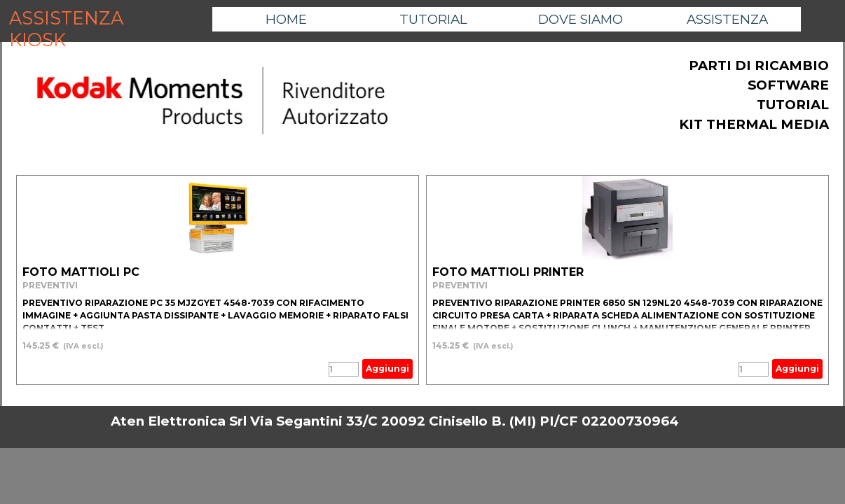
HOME (286, 19)
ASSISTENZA (727, 19)
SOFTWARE (788, 85)
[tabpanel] (212, 101)
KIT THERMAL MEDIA (754, 124)
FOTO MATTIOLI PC (81, 272)
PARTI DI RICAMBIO (759, 65)
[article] (218, 280)
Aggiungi (387, 369)
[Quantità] (344, 369)
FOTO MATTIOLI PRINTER (508, 272)
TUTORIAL (433, 19)
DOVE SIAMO (580, 19)
